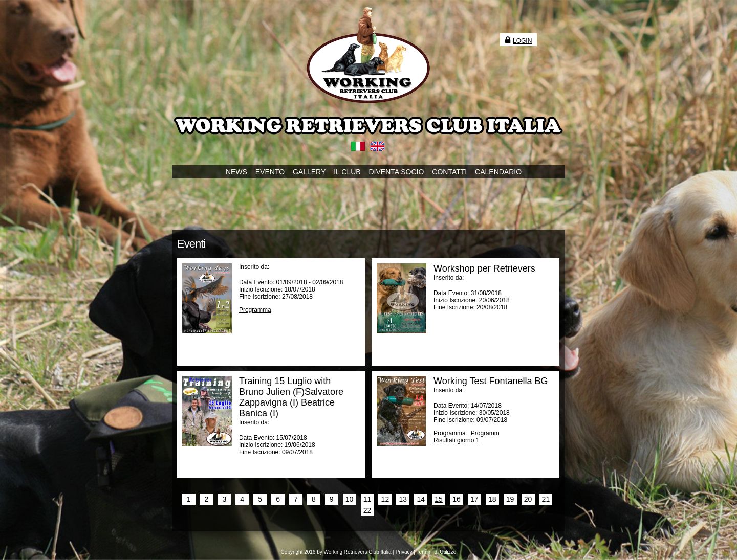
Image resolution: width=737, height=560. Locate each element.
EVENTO (270, 172)
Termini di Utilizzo (437, 552)
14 (421, 499)
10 (350, 499)
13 (403, 499)
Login (518, 41)
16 (457, 499)
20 (528, 499)
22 (367, 510)
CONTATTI (449, 172)
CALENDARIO (498, 172)
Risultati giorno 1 (456, 440)
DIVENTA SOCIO (397, 172)
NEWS (236, 172)
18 (492, 499)
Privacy (404, 552)
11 (367, 499)
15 (439, 499)
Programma (255, 310)
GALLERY (309, 172)
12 (385, 499)
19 (510, 499)
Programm (485, 433)
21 (546, 499)
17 (474, 499)
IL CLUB (347, 172)
